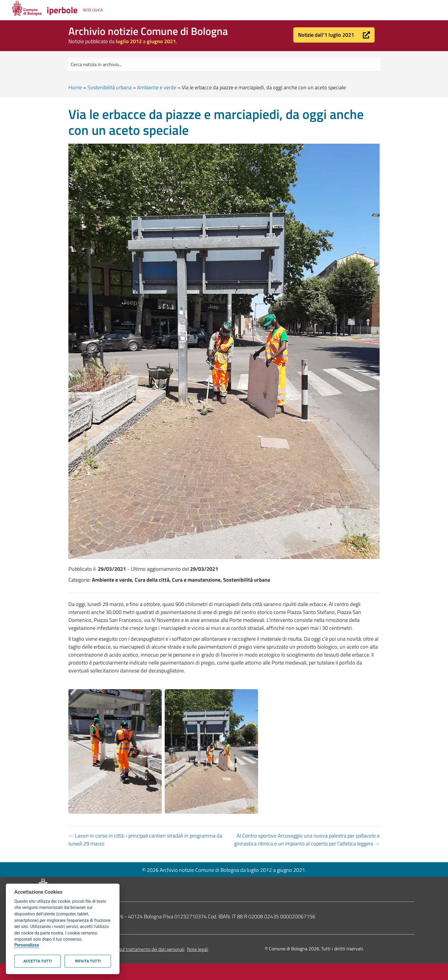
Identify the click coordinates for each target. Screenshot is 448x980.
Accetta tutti (37, 961)
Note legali (198, 949)
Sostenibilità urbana (110, 87)
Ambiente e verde (157, 87)
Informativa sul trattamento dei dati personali (140, 949)
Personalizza (27, 945)
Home (75, 87)
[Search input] (224, 64)
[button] (334, 35)
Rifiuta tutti (88, 961)
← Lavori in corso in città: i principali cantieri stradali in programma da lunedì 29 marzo (145, 840)
